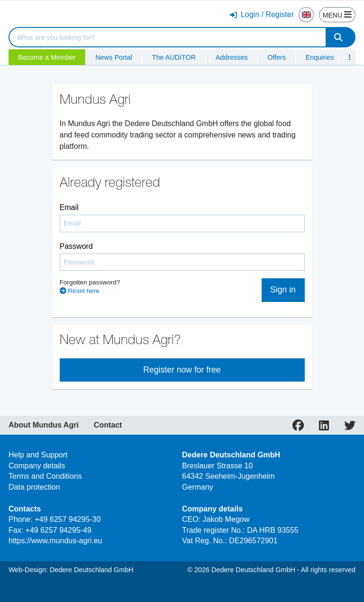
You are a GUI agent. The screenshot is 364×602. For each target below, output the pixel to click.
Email (69, 207)
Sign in (283, 290)
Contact (108, 425)
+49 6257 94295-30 (68, 519)
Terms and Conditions (45, 476)
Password (76, 246)
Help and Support (38, 455)
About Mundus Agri (44, 425)
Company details (37, 466)
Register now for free (182, 370)
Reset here (80, 291)
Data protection (34, 487)
